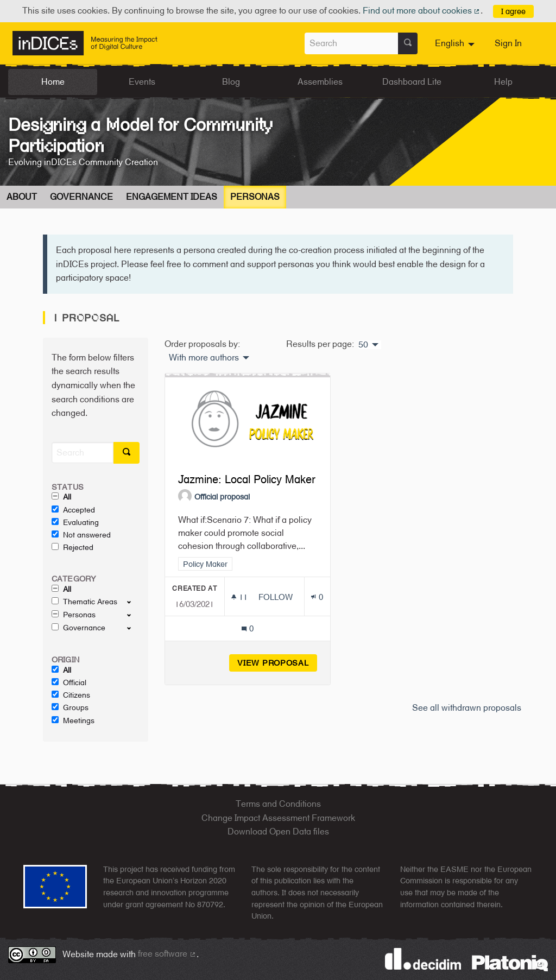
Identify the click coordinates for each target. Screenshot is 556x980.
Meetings (73, 720)
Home (53, 82)
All (61, 497)
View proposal (277, 663)
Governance (81, 197)
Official (69, 682)
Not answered (81, 535)
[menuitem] (456, 43)
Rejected (72, 547)
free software (167, 954)
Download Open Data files (278, 832)
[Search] (83, 453)
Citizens (71, 695)
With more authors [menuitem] (204, 358)
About (22, 197)
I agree (513, 11)
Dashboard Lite (412, 82)
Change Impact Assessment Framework (278, 818)
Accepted (73, 510)
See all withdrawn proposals (467, 708)
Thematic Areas (84, 602)
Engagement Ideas (172, 197)
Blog (231, 82)
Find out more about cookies (422, 11)
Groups (70, 707)
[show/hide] (133, 602)
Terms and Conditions (278, 804)
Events (142, 82)
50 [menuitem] (363, 345)
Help (503, 82)
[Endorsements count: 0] (317, 597)
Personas (255, 197)
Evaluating (75, 522)
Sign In (508, 43)
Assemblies (320, 82)
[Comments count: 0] (247, 628)
